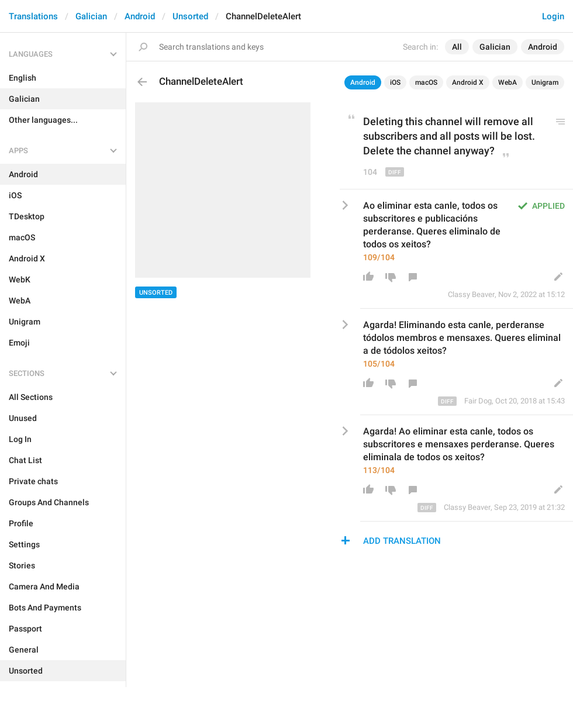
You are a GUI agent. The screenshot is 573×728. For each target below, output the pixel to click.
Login (553, 16)
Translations (33, 16)
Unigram (545, 82)
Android (140, 16)
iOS (395, 82)
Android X (468, 82)
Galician (91, 16)
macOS (426, 82)
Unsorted (190, 16)
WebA (508, 82)
